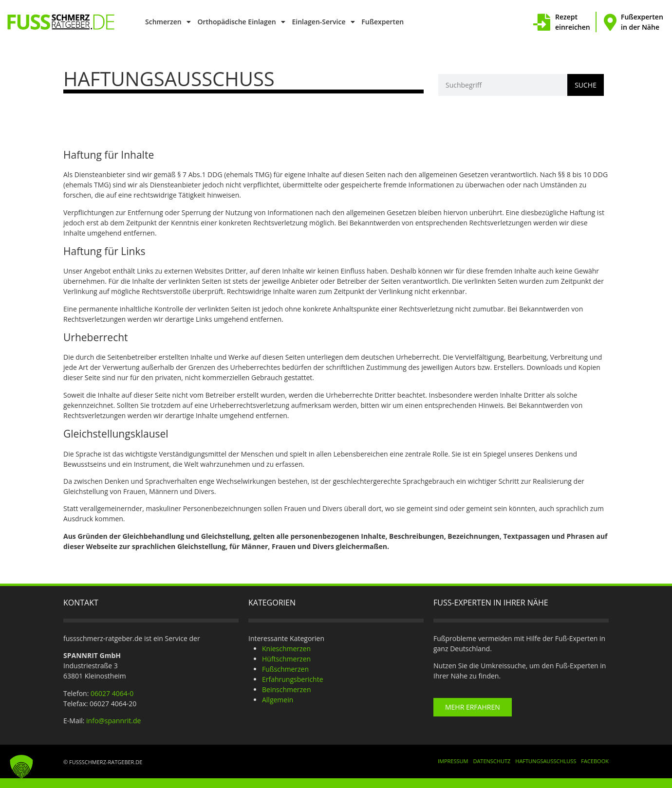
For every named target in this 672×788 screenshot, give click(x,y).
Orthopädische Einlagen (241, 22)
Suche (586, 85)
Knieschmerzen (286, 649)
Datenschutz (492, 761)
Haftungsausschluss (546, 761)
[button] (21, 767)
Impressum (453, 761)
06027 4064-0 (112, 693)
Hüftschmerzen (286, 659)
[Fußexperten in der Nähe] (610, 22)
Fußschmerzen (285, 669)
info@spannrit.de (113, 721)
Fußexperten (383, 22)
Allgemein (278, 700)
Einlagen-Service (323, 22)
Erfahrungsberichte (293, 679)
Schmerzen (168, 22)
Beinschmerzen (287, 689)
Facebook (595, 761)
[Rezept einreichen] (542, 22)
